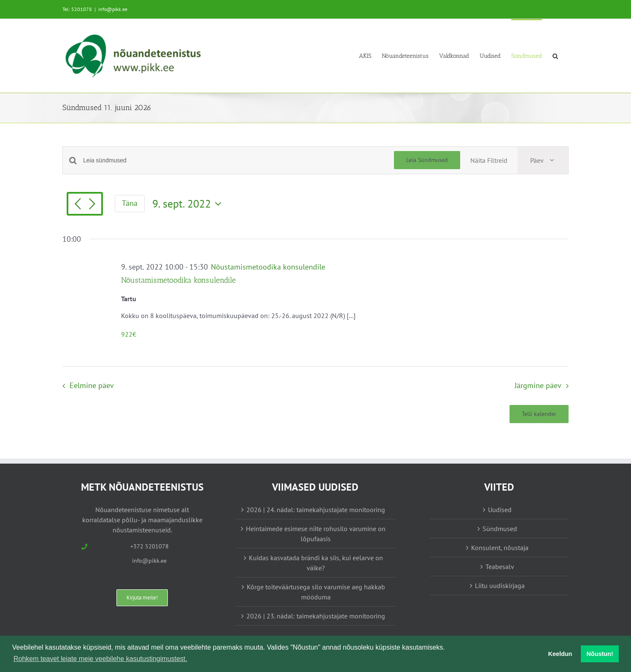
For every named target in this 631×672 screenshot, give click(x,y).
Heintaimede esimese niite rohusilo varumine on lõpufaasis (316, 534)
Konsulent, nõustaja (500, 548)
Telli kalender (539, 414)
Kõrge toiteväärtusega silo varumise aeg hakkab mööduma (316, 592)
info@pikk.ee (113, 9)
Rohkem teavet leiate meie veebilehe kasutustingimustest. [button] (100, 659)
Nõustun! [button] (600, 654)
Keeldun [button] (560, 654)
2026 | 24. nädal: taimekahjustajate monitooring (316, 510)
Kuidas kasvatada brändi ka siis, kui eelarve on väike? (316, 563)
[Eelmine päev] (78, 205)
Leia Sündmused (427, 160)
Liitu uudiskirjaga (500, 586)
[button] (555, 55)
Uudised (500, 510)
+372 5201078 (150, 546)
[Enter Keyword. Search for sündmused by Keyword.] (239, 161)
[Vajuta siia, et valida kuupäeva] (189, 204)
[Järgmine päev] (92, 205)
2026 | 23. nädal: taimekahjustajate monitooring (316, 616)
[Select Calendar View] (543, 160)
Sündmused (500, 529)
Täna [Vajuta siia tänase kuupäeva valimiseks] (130, 203)
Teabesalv (500, 567)
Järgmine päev (538, 385)
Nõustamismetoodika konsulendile (178, 280)
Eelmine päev (92, 385)
